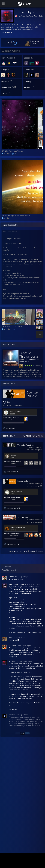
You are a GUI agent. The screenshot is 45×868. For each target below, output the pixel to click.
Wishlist (32, 551)
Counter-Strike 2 (33, 394)
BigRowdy (33, 359)
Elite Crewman (15, 412)
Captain (14, 455)
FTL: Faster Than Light (25, 445)
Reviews (40, 551)
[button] (11, 42)
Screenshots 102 (12, 428)
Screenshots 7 (13, 472)
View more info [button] (7, 33)
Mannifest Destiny (18, 528)
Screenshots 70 (13, 544)
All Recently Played (21, 551)
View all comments (9, 570)
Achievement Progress (11, 417)
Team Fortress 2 (23, 517)
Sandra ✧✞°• (24, 362)
